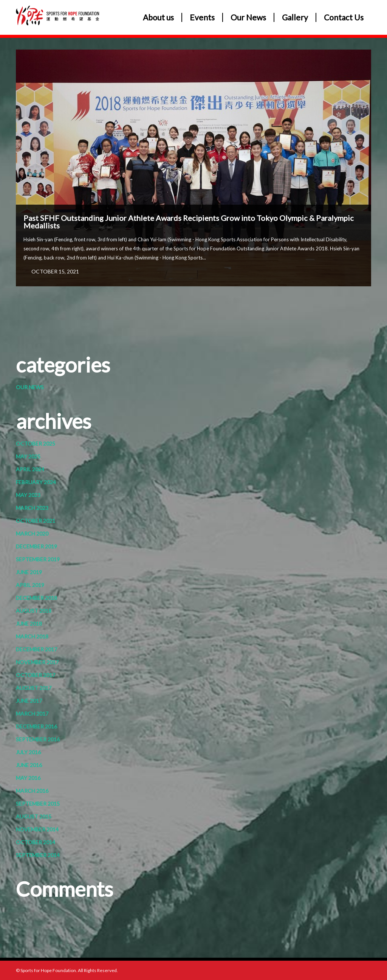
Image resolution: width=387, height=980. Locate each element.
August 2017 (34, 688)
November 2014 (37, 829)
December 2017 (36, 649)
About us (158, 17)
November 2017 (37, 662)
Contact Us (344, 17)
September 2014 (38, 855)
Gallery (295, 17)
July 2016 (28, 752)
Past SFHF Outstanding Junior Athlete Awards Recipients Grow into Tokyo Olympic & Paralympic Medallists (189, 222)
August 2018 (34, 611)
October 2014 (36, 842)
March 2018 (32, 636)
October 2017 (36, 675)
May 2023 (28, 495)
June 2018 (29, 624)
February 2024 (36, 482)
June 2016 (29, 765)
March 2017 (32, 714)
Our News (248, 17)
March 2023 (32, 508)
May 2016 (28, 778)
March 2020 (32, 533)
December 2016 (36, 726)
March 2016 (32, 791)
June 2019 (29, 572)
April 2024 (30, 469)
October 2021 (36, 521)
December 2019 (36, 546)
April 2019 (30, 585)
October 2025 (36, 443)
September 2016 (38, 739)
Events (202, 17)
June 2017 (29, 701)
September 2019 (38, 559)
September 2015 (38, 804)
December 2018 (36, 598)
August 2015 (34, 816)
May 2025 (28, 456)
